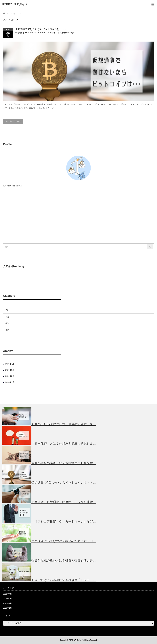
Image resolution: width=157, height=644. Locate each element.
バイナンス (44, 33)
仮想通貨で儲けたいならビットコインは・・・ (41, 29)
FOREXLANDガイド (76, 640)
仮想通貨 (66, 33)
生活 (7, 330)
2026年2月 (10, 376)
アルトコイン (33, 33)
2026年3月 (10, 370)
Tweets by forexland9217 (13, 186)
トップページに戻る (13, 121)
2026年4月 (10, 364)
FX (7, 310)
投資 (20, 33)
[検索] (150, 247)
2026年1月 (10, 382)
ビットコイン (56, 33)
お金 (7, 317)
